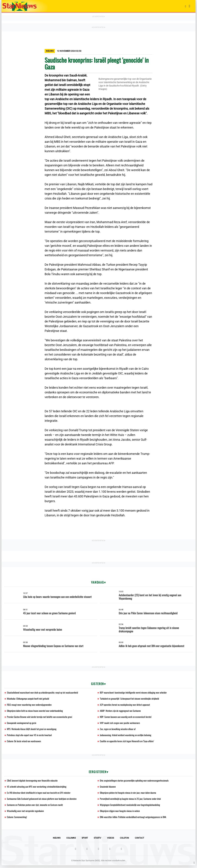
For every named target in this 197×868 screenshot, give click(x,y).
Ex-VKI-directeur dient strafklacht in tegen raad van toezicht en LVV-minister (39, 795)
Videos (111, 841)
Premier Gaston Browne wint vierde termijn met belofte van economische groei (40, 718)
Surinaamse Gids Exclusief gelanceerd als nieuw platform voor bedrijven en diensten (42, 801)
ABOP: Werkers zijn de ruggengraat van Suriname (121, 711)
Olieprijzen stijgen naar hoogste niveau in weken (120, 813)
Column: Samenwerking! (17, 820)
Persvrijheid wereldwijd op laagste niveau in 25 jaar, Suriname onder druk (131, 801)
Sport (85, 841)
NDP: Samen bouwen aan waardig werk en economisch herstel (126, 718)
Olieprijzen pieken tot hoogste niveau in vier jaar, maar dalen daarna (129, 795)
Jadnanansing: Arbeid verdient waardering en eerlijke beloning (126, 736)
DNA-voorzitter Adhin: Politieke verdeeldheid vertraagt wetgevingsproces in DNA (134, 820)
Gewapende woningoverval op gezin (22, 724)
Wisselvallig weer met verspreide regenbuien (26, 813)
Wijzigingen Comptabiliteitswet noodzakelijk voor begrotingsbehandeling (130, 807)
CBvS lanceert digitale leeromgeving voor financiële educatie (33, 782)
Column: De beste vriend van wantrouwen (24, 743)
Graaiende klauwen (108, 788)
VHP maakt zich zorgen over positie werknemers (120, 724)
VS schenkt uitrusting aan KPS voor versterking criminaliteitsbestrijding (37, 788)
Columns (71, 841)
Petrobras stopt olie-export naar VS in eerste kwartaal (30, 736)
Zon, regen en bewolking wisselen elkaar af (118, 730)
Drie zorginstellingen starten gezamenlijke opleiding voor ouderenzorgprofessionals (135, 782)
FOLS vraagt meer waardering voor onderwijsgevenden (30, 705)
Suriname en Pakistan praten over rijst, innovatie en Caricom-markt (36, 807)
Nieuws (57, 841)
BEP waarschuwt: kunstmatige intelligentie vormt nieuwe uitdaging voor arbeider (134, 693)
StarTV (97, 841)
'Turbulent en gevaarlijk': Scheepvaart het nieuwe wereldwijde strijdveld (130, 699)
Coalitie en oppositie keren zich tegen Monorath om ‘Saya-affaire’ (127, 743)
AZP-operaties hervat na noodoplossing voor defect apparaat (125, 705)
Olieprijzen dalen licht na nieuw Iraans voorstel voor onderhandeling (35, 711)
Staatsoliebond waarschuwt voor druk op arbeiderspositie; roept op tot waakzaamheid (43, 693)
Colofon (124, 841)
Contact (139, 841)
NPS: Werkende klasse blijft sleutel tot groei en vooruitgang (32, 730)
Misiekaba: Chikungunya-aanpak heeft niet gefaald (28, 699)
